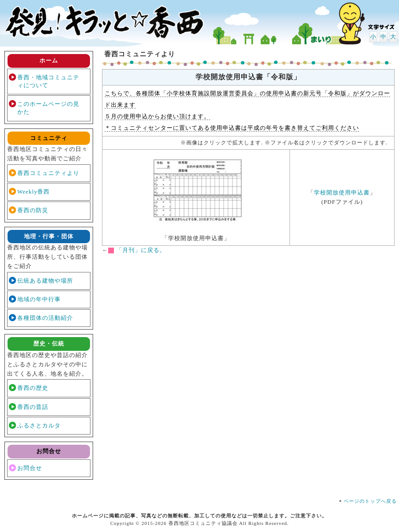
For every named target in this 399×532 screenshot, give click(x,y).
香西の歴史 (33, 388)
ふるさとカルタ (39, 425)
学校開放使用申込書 (342, 192)
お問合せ (30, 468)
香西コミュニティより (48, 173)
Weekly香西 (33, 192)
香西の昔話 (33, 407)
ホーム (49, 60)
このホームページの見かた (48, 108)
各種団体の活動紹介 (45, 318)
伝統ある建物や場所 (45, 281)
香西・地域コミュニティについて (48, 81)
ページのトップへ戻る (370, 501)
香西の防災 (33, 210)
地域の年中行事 (39, 299)
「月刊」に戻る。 (141, 250)
